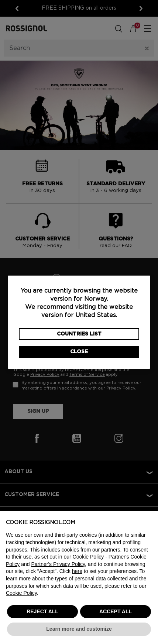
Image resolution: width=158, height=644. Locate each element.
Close (79, 352)
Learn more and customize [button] (79, 629)
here (77, 571)
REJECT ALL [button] (42, 611)
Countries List (79, 334)
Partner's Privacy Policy (58, 564)
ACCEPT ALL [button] (116, 611)
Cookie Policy (88, 557)
